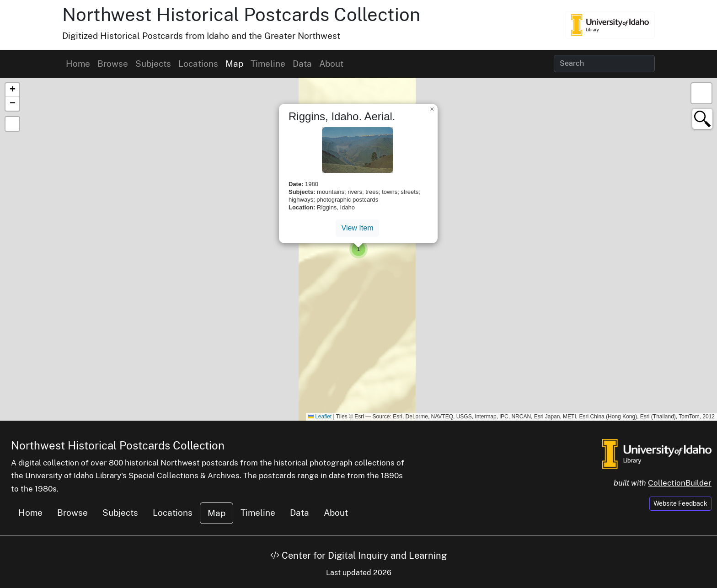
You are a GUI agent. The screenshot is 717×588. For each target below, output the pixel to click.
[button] (358, 249)
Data (302, 64)
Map (234, 64)
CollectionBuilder (680, 483)
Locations (198, 64)
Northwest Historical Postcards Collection (241, 14)
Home (78, 64)
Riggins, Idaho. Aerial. (342, 116)
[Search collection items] (604, 64)
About (331, 64)
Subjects (153, 64)
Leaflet (320, 417)
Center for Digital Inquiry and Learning (358, 556)
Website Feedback (680, 503)
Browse (113, 64)
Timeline (268, 64)
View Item (358, 228)
